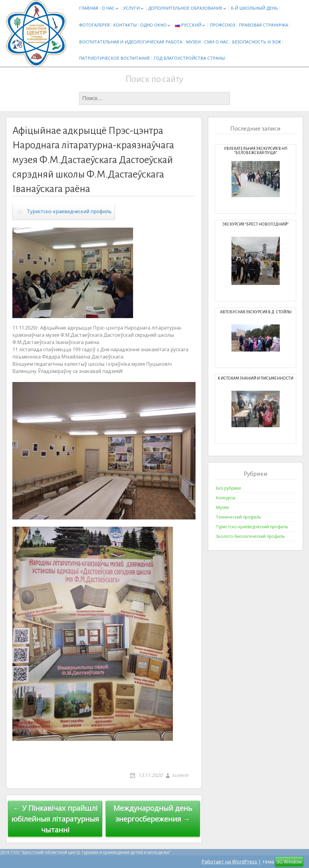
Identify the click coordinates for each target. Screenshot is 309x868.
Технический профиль (238, 517)
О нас (108, 8)
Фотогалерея (94, 25)
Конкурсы (226, 498)
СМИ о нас (216, 42)
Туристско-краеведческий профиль (69, 212)
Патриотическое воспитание (115, 58)
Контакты (125, 25)
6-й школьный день (254, 8)
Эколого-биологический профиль (250, 536)
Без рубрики (228, 488)
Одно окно (153, 25)
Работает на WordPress (229, 862)
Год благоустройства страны (189, 58)
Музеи (193, 42)
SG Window (289, 862)
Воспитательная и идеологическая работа (131, 42)
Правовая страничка (263, 25)
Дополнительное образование (185, 8)
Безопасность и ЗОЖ (256, 42)
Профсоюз (222, 25)
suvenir (180, 775)
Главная (89, 8)
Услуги (131, 8)
